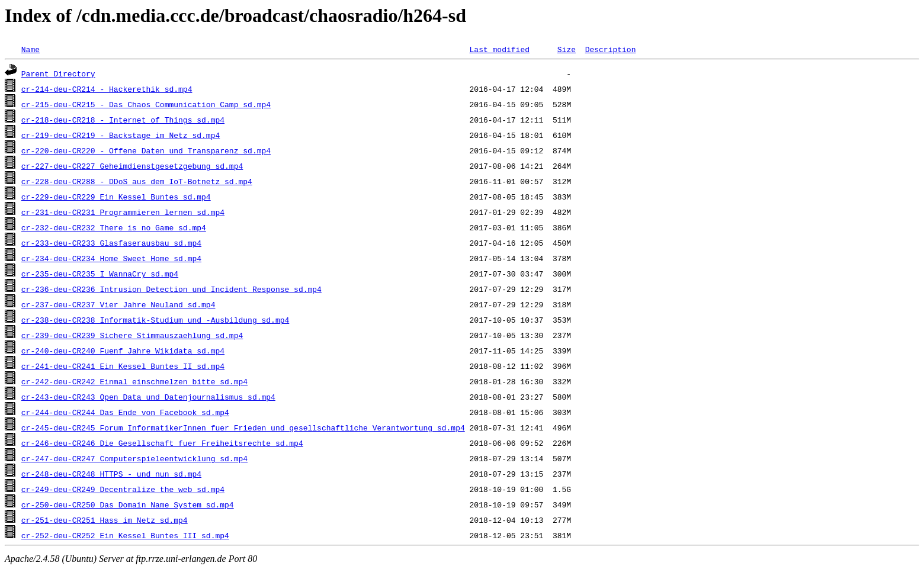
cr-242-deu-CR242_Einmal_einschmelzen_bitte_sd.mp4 (134, 381)
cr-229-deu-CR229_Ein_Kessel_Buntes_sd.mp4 (116, 197)
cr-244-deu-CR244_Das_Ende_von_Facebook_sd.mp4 (125, 412)
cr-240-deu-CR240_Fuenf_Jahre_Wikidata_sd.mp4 (123, 351)
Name (31, 49)
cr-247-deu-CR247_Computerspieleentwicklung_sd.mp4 (134, 458)
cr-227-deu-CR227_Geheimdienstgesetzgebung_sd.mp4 (132, 166)
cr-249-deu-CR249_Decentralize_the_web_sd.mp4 (123, 489)
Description (610, 49)
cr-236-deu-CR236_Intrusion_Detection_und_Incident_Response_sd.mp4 (171, 289)
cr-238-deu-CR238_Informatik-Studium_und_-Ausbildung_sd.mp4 (155, 320)
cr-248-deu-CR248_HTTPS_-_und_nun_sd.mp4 (111, 474)
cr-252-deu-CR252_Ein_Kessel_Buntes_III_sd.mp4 (125, 535)
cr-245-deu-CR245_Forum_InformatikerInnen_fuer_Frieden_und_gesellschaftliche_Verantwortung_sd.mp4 (243, 427)
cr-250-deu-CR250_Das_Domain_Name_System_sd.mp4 (128, 504)
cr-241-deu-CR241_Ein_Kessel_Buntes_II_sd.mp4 (123, 366)
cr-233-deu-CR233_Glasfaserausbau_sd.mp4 (111, 243)
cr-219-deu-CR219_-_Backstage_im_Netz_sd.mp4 (121, 135)
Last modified (499, 49)
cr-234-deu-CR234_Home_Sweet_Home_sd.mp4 (111, 258)
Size (567, 49)
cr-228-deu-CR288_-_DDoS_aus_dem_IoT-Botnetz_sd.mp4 (137, 181)
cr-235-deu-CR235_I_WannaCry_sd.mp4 (100, 274)
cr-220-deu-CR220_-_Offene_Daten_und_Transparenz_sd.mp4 (146, 150)
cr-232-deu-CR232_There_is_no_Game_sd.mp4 (114, 227)
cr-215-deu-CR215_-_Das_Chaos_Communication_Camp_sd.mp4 (146, 104)
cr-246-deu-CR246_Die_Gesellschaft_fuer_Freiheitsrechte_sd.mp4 (162, 443)
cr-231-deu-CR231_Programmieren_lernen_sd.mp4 (123, 212)
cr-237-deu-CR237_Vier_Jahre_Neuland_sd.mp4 (118, 304)
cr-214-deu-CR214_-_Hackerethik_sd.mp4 (107, 89)
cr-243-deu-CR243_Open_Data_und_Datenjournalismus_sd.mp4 (148, 397)
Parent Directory (58, 73)
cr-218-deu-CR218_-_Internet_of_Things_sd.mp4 (123, 120)
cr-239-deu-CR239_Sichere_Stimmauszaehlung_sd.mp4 (132, 335)
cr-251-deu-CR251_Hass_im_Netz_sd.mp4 (105, 520)
